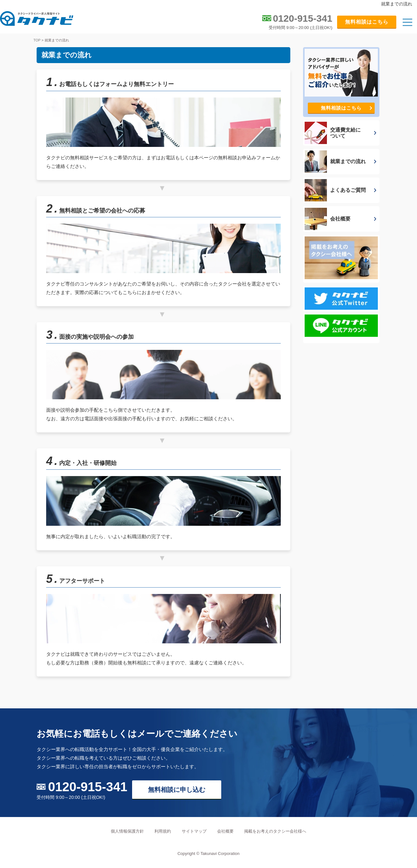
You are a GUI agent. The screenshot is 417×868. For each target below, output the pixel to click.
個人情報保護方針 (127, 831)
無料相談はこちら (367, 22)
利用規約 (163, 831)
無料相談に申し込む (177, 790)
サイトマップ (194, 831)
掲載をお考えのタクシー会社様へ (275, 831)
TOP (37, 40)
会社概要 (225, 831)
